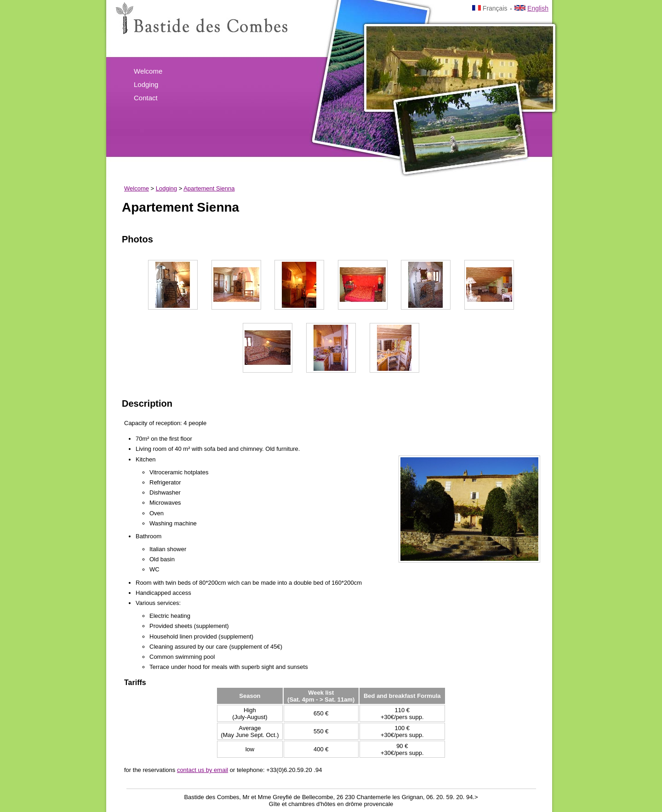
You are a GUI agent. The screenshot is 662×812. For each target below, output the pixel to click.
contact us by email (203, 770)
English (531, 8)
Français (490, 8)
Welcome (148, 71)
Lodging (146, 84)
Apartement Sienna (209, 188)
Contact (146, 98)
